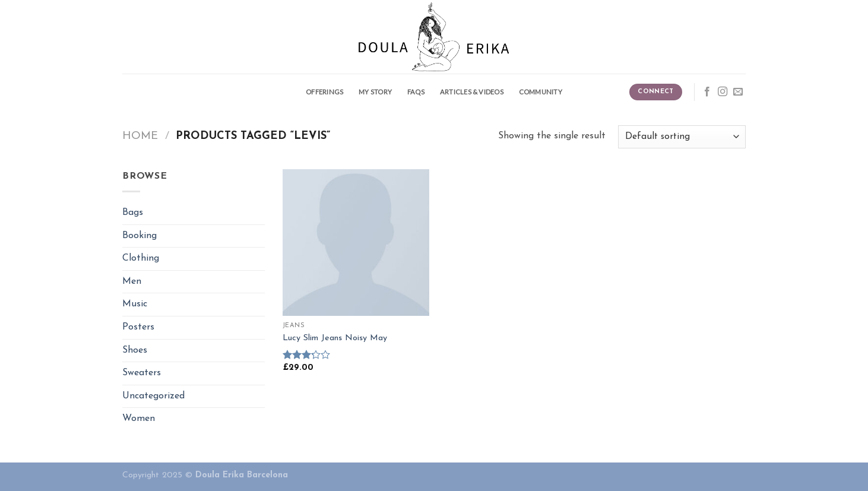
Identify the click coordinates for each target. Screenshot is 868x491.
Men (132, 281)
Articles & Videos (472, 92)
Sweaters (142, 373)
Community (541, 92)
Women (139, 419)
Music (135, 304)
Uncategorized (153, 396)
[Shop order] (682, 137)
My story (375, 92)
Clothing (141, 258)
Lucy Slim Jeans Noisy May (335, 338)
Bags (133, 213)
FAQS (416, 92)
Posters (138, 327)
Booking (140, 236)
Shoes (135, 350)
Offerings (324, 92)
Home (140, 136)
